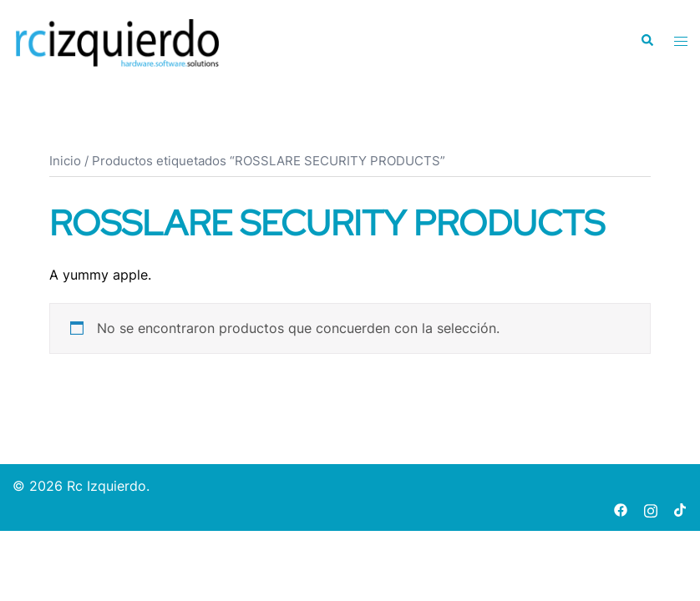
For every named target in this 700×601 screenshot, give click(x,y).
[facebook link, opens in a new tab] (621, 508)
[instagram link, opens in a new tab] (651, 508)
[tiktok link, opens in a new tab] (681, 508)
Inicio (65, 161)
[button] (647, 41)
